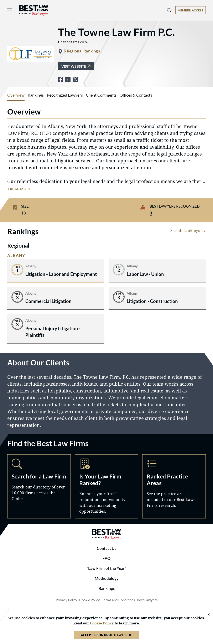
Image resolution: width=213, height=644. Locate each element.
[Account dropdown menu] (191, 10)
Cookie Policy (90, 600)
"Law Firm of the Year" (106, 568)
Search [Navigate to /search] (39, 486)
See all (188, 230)
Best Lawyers (147, 600)
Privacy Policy (66, 600)
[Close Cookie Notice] (206, 615)
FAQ (106, 558)
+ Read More (19, 189)
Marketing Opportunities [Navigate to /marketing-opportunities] (107, 486)
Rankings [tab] (36, 95)
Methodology (107, 578)
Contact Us (106, 548)
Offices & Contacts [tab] (136, 95)
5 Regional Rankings (82, 51)
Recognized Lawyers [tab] (65, 95)
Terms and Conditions (118, 600)
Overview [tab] (16, 95)
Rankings (107, 588)
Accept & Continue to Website (106, 635)
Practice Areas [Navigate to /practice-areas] (174, 486)
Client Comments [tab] (101, 95)
